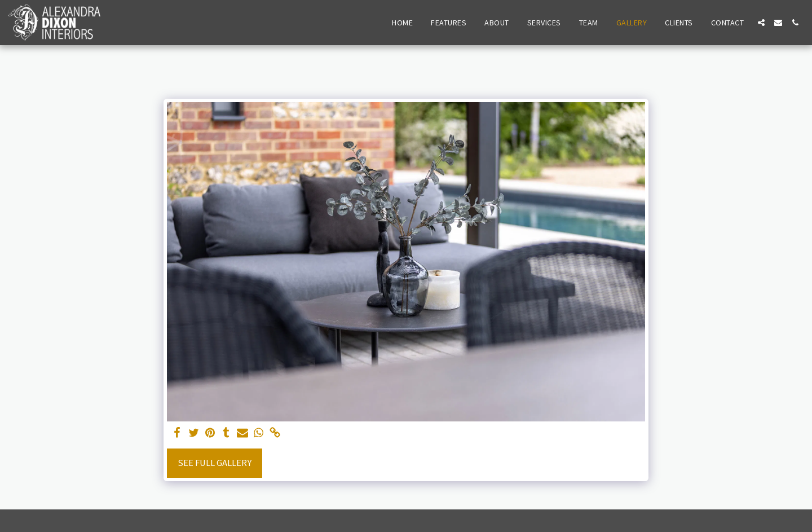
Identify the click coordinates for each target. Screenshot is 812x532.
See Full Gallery (215, 463)
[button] (761, 23)
